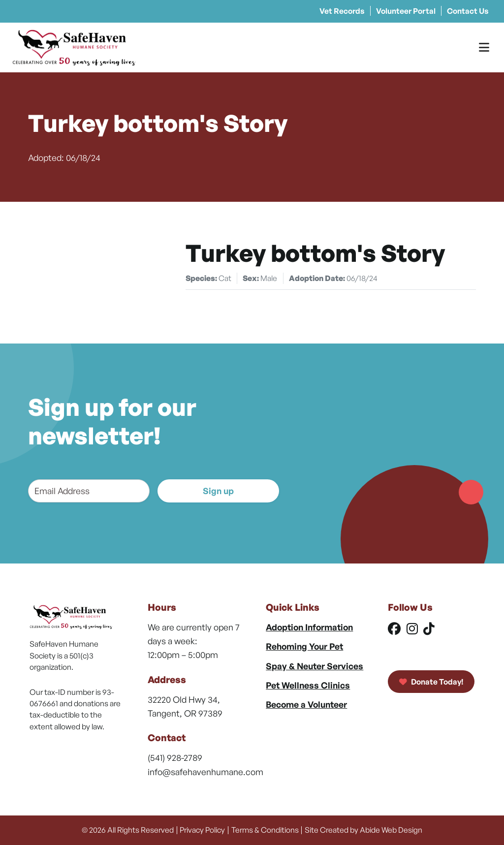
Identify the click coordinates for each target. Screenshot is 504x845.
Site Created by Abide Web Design (363, 830)
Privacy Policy (202, 830)
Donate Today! (431, 682)
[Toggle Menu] (484, 47)
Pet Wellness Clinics (308, 685)
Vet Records (342, 11)
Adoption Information (309, 627)
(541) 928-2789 (175, 757)
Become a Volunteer (306, 704)
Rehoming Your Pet (304, 646)
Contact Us (468, 11)
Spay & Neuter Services (315, 666)
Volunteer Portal (406, 11)
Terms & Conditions (265, 830)
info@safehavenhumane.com (205, 772)
